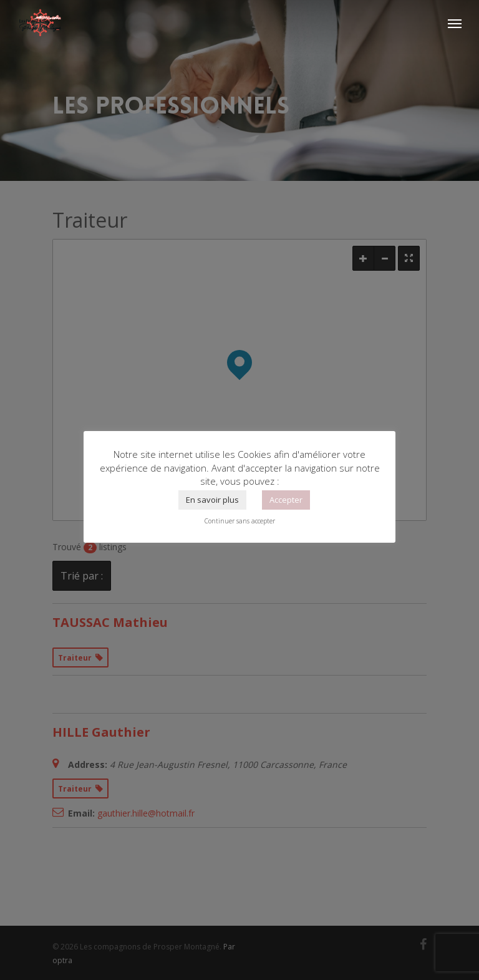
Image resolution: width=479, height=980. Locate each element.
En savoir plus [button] (212, 500)
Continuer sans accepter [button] (240, 521)
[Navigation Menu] (455, 23)
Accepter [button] (286, 500)
